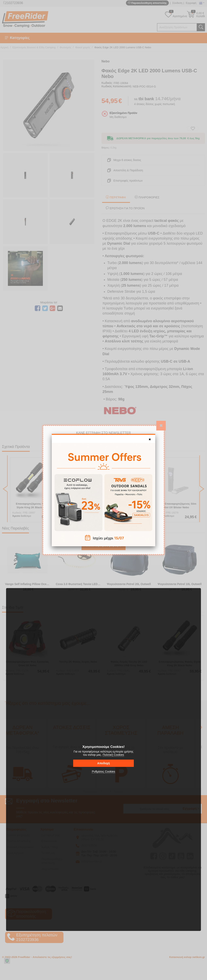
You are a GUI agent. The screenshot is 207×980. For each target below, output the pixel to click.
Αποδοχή (103, 763)
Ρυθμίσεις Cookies (103, 772)
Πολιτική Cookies (113, 755)
